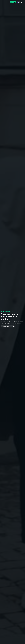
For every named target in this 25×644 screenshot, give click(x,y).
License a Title (13, 2)
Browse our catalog (8, 326)
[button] (18, 2)
